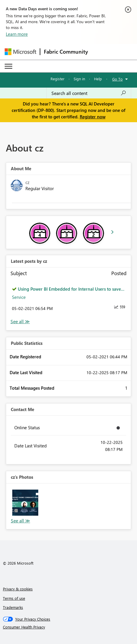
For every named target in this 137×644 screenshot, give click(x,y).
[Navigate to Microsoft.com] (20, 52)
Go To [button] (117, 79)
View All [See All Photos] (20, 521)
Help (98, 79)
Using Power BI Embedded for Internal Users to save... (71, 289)
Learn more (17, 34)
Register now (93, 117)
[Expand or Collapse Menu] (8, 66)
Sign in (79, 79)
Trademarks (13, 607)
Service (19, 297)
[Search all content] (89, 93)
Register (58, 79)
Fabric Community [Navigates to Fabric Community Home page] (66, 52)
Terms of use (14, 598)
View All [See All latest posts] (20, 322)
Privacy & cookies (18, 589)
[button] (25, 503)
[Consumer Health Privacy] (69, 627)
